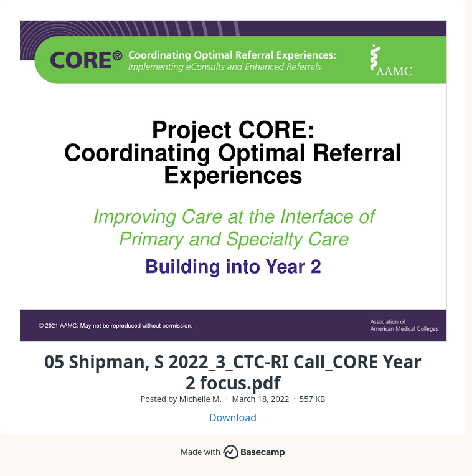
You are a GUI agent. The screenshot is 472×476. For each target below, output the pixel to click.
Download (233, 417)
